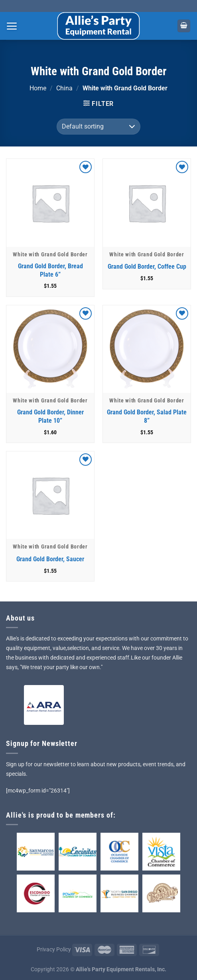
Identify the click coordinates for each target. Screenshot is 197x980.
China (64, 88)
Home (38, 88)
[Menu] (12, 26)
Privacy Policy (54, 950)
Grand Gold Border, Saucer (50, 559)
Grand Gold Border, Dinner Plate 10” (50, 416)
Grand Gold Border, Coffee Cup (147, 266)
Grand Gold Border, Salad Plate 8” (147, 416)
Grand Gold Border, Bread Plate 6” (50, 270)
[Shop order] (98, 127)
